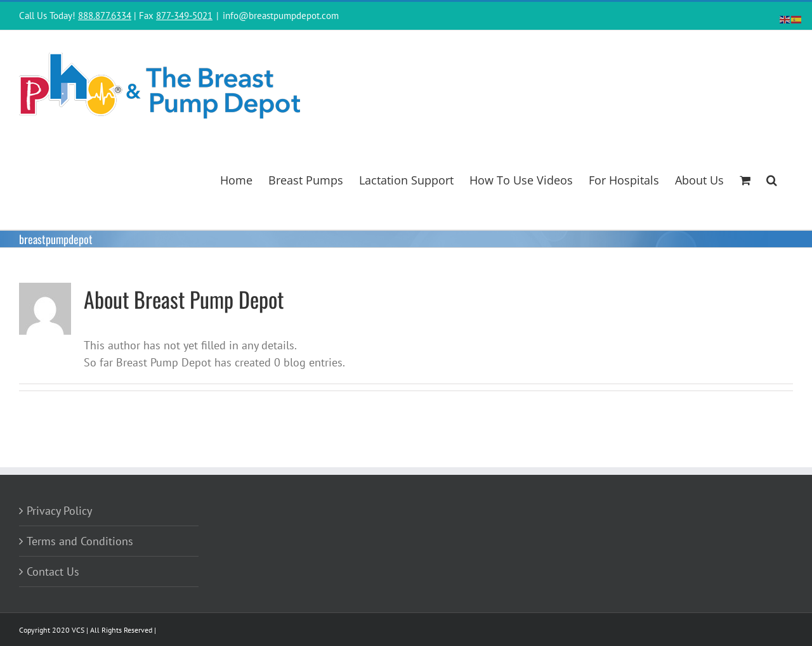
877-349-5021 (184, 16)
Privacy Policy (59, 511)
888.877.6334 (105, 16)
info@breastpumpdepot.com (281, 16)
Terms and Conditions (80, 541)
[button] (772, 179)
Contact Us (53, 572)
